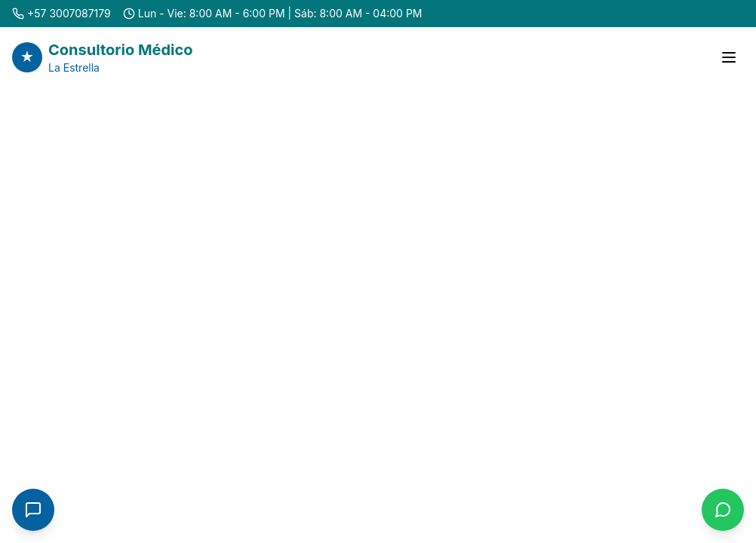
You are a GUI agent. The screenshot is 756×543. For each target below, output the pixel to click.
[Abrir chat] (33, 510)
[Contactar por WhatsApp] (723, 510)
